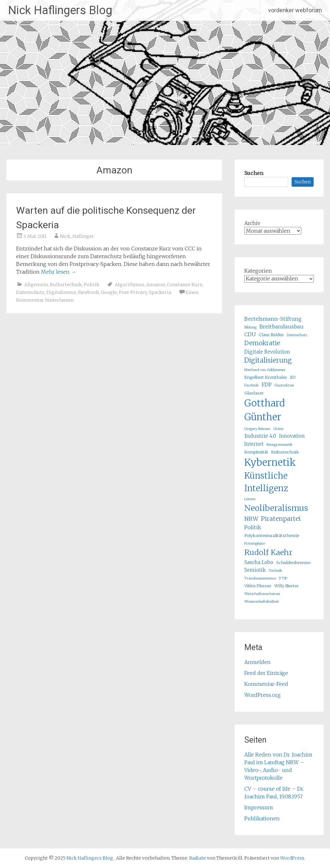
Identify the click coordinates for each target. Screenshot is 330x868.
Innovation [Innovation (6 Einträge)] (292, 436)
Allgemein (36, 285)
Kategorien (258, 271)
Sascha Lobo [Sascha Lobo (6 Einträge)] (259, 562)
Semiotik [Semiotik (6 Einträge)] (255, 570)
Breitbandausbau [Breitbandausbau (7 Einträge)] (281, 327)
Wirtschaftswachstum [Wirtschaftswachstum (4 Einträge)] (262, 594)
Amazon (155, 285)
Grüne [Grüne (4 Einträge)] (278, 429)
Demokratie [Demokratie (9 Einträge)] (262, 343)
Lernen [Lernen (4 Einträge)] (250, 499)
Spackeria (160, 292)
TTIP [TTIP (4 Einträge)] (283, 578)
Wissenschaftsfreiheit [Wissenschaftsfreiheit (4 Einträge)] (262, 602)
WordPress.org (262, 695)
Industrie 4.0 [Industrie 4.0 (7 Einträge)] (260, 436)
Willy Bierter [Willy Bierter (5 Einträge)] (286, 586)
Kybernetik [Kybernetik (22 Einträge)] (270, 462)
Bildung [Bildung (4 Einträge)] (250, 327)
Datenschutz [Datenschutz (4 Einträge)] (297, 335)
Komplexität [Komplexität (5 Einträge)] (256, 452)
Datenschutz (30, 292)
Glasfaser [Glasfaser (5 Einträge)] (254, 393)
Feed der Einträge (266, 673)
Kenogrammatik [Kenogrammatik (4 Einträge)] (280, 445)
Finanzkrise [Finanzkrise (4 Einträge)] (284, 385)
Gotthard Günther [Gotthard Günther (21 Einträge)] (265, 410)
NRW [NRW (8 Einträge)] (251, 519)
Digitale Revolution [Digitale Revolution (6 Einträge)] (267, 352)
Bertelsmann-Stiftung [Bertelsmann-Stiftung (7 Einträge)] (273, 319)
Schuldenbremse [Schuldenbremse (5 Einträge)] (293, 563)
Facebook (88, 292)
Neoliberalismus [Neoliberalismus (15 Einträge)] (276, 508)
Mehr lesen (58, 272)
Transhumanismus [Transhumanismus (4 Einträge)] (260, 578)
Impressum (259, 807)
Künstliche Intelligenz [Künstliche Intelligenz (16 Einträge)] (266, 482)
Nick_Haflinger (77, 236)
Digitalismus (61, 292)
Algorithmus (129, 285)
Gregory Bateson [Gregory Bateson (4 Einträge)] (257, 429)
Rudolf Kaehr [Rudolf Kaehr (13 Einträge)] (268, 552)
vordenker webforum (295, 10)
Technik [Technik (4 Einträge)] (276, 571)
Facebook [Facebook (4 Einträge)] (252, 385)
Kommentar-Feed (266, 684)
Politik (92, 285)
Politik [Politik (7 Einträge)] (253, 527)
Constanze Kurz (185, 285)
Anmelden (257, 662)
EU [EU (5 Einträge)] (293, 377)
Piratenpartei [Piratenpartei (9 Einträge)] (281, 519)
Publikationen (262, 818)
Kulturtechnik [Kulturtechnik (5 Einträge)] (285, 452)
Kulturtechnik (66, 285)
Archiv (252, 223)
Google (109, 292)
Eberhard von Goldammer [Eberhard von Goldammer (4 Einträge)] (265, 370)
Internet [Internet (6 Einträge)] (254, 444)
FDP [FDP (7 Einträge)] (267, 385)
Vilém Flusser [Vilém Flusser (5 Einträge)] (258, 586)
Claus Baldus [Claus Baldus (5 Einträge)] (271, 335)
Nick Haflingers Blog (60, 10)
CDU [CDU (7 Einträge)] (250, 334)
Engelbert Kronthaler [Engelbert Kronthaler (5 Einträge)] (266, 377)
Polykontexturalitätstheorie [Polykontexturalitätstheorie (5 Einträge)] (272, 536)
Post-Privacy (133, 292)
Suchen (254, 173)
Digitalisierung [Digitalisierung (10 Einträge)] (268, 360)
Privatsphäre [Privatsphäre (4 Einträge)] (255, 544)
